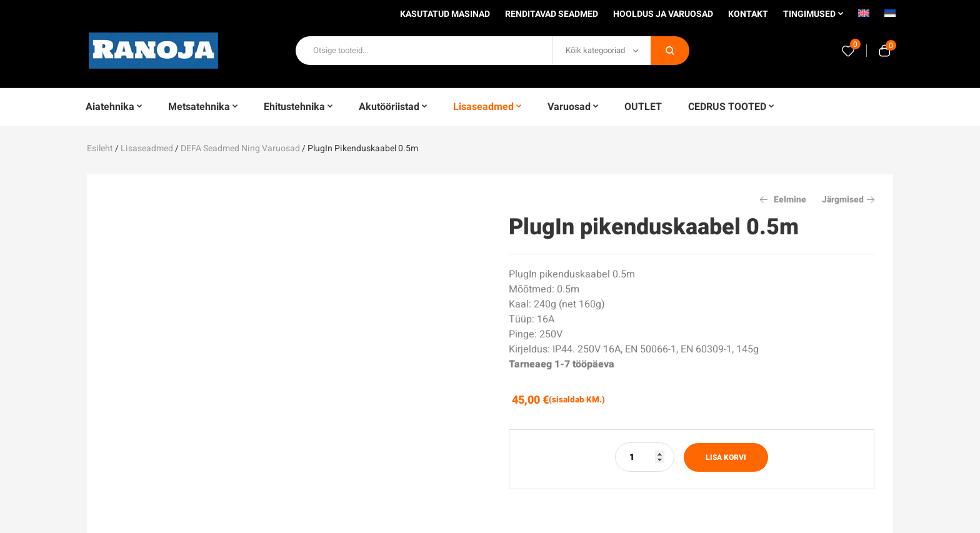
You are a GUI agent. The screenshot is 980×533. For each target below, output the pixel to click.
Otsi (670, 51)
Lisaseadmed (147, 148)
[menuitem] (864, 17)
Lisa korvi (726, 457)
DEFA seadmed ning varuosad (240, 148)
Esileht (100, 148)
